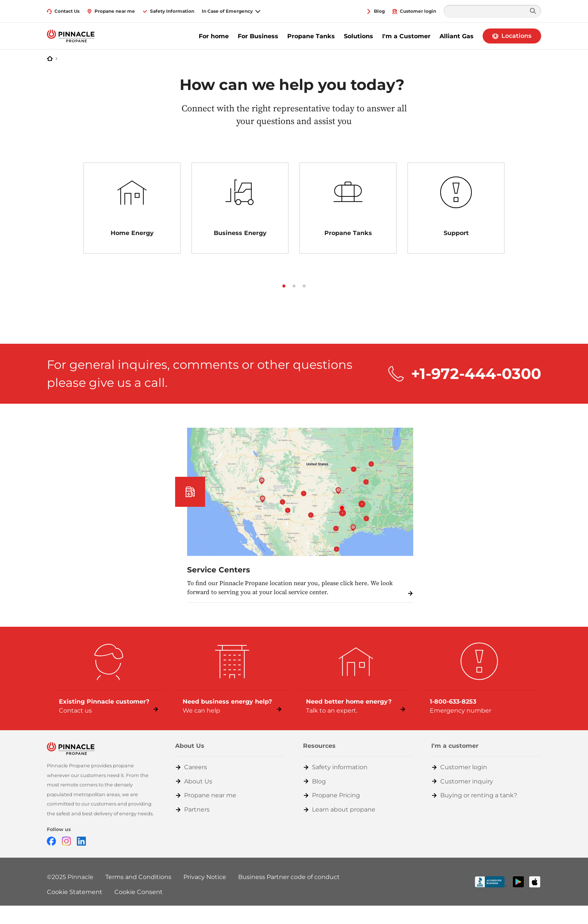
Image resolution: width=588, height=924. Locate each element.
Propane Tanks (311, 36)
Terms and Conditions (138, 877)
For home (214, 36)
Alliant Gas (457, 36)
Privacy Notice (205, 877)
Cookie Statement (75, 892)
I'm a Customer (406, 36)
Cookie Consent (139, 892)
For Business (258, 36)
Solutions (358, 36)
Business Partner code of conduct (289, 877)
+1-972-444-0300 (476, 374)
